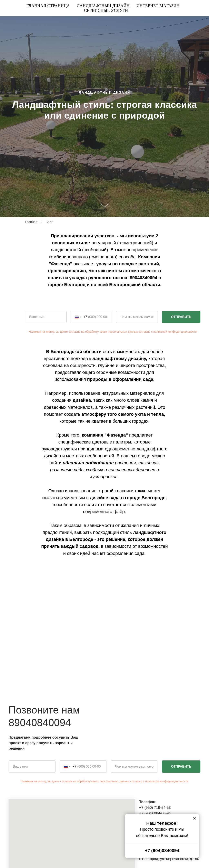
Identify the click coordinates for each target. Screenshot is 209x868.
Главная (31, 222)
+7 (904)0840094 (162, 851)
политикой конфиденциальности (175, 332)
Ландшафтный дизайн (103, 6)
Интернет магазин (158, 6)
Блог (49, 222)
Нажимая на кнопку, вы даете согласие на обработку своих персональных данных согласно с (91, 332)
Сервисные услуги (106, 10)
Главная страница (48, 6)
